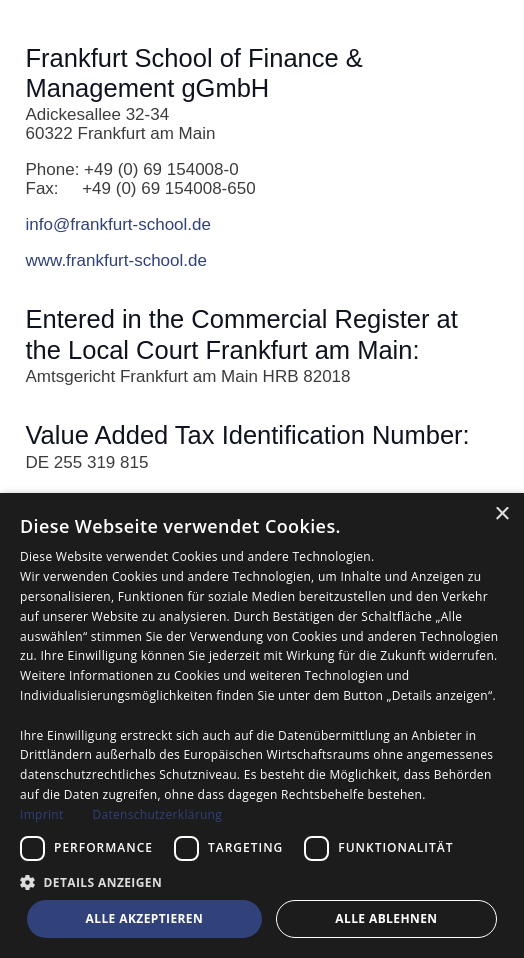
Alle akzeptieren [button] (145, 918)
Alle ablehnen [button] (386, 918)
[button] (262, 882)
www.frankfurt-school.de (116, 260)
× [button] (501, 514)
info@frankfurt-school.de (118, 224)
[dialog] (262, 725)
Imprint (41, 814)
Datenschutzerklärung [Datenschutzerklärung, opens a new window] (157, 814)
